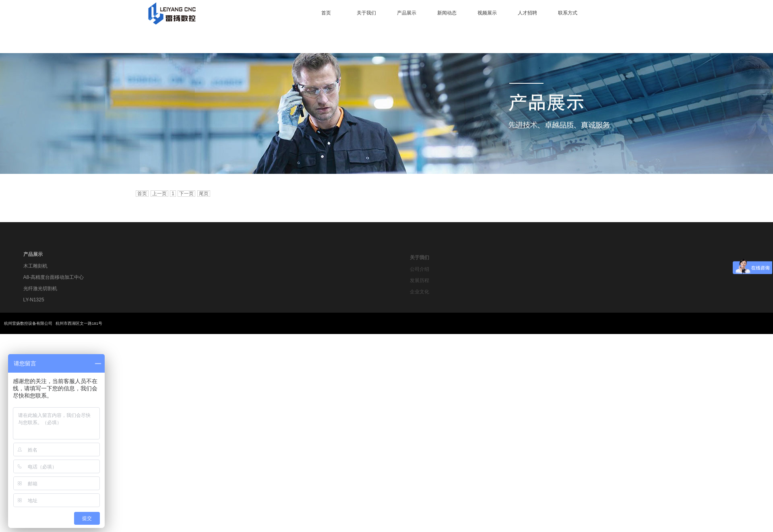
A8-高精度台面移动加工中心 (54, 280)
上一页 (159, 194)
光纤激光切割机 (40, 291)
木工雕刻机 (35, 268)
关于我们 (366, 13)
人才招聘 (527, 13)
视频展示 (487, 13)
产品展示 (407, 13)
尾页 (204, 194)
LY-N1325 (34, 302)
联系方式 (568, 13)
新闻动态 (447, 13)
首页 (326, 13)
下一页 (186, 194)
